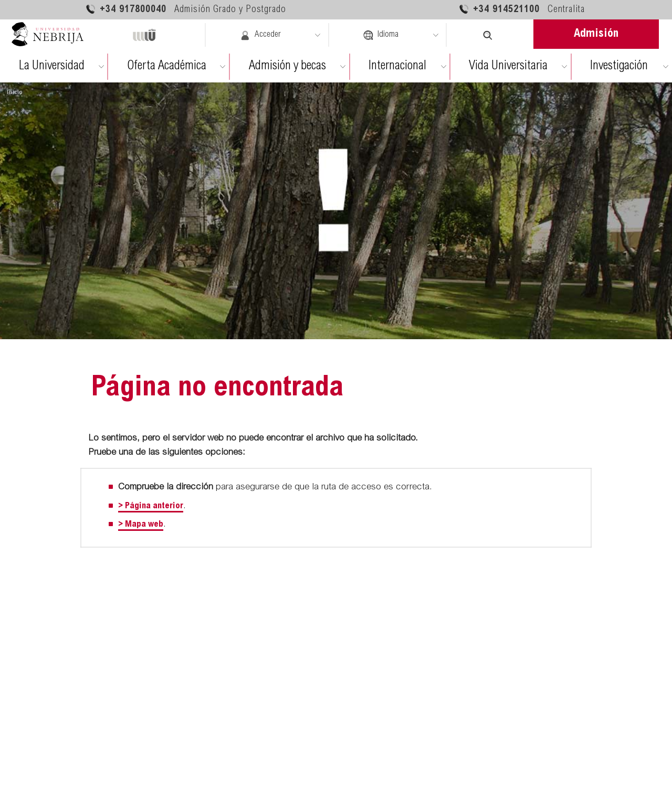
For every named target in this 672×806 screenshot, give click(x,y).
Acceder (260, 35)
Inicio (15, 92)
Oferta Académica (167, 66)
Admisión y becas (287, 66)
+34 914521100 (522, 9)
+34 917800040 (186, 9)
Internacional (397, 66)
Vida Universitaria (508, 66)
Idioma (381, 35)
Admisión (596, 34)
